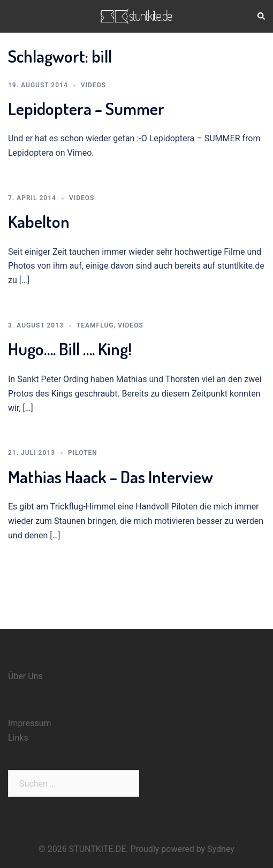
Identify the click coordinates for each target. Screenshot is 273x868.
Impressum (30, 723)
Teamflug (95, 325)
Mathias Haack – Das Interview (111, 477)
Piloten (83, 453)
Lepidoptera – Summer (86, 108)
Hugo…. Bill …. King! (70, 349)
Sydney (221, 849)
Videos (93, 85)
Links (18, 738)
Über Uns (25, 676)
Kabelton (39, 221)
